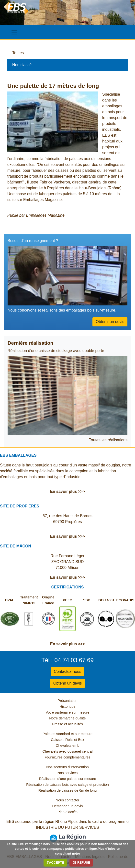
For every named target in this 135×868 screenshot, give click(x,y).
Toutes (18, 53)
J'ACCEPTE (55, 863)
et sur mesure (82, 734)
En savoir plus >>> (67, 491)
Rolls (69, 740)
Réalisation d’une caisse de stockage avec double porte (56, 351)
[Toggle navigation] (14, 32)
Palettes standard (56, 734)
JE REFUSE (81, 863)
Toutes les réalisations (108, 440)
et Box (79, 740)
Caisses (57, 740)
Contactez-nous (67, 671)
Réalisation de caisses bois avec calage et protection (67, 785)
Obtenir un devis (110, 322)
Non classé (22, 65)
